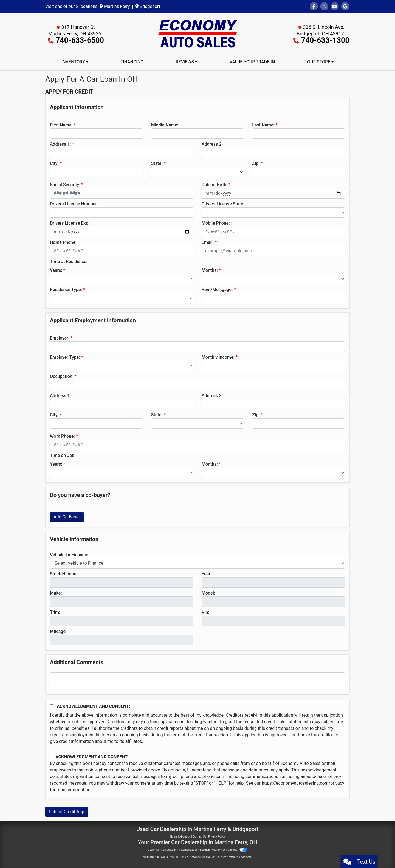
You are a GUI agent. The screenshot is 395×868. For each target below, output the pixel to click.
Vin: (205, 612)
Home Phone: (63, 242)
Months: (210, 270)
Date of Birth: (215, 185)
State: (157, 163)
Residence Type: (66, 289)
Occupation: (62, 376)
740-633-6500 (80, 40)
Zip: (256, 163)
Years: (56, 270)
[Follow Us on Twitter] (324, 6)
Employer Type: (65, 357)
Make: (56, 593)
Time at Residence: (69, 261)
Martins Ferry (115, 6)
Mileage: (58, 631)
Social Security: (65, 185)
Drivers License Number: (74, 204)
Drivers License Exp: (70, 223)
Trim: (55, 612)
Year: (207, 574)
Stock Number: (64, 574)
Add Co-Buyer (67, 517)
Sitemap (205, 850)
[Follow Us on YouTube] (335, 6)
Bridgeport (148, 6)
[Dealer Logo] (198, 33)
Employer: (60, 338)
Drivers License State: (223, 204)
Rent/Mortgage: (217, 289)
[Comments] (198, 681)
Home (174, 837)
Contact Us (199, 837)
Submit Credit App (67, 812)
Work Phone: (62, 436)
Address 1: (60, 144)
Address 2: (212, 144)
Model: (208, 593)
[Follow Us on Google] (345, 6)
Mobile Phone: (216, 223)
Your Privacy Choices (229, 850)
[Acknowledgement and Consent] (52, 706)
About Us (185, 837)
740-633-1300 (325, 40)
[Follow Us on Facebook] (314, 6)
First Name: (61, 125)
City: (54, 163)
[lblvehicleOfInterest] (198, 563)
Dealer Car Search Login (163, 850)
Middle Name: (165, 125)
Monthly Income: (218, 357)
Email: (208, 242)
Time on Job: (63, 455)
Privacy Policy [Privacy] (217, 837)
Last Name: (263, 125)
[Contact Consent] (52, 757)
